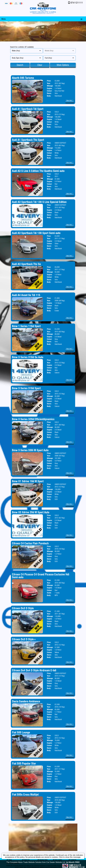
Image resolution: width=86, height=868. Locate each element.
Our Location (57, 860)
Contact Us (72, 860)
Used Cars (26, 860)
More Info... (70, 101)
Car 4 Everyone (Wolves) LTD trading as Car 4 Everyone (25, 865)
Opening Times (42, 860)
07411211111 (77, 3)
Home (9, 860)
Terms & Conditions (13, 863)
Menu (4, 19)
